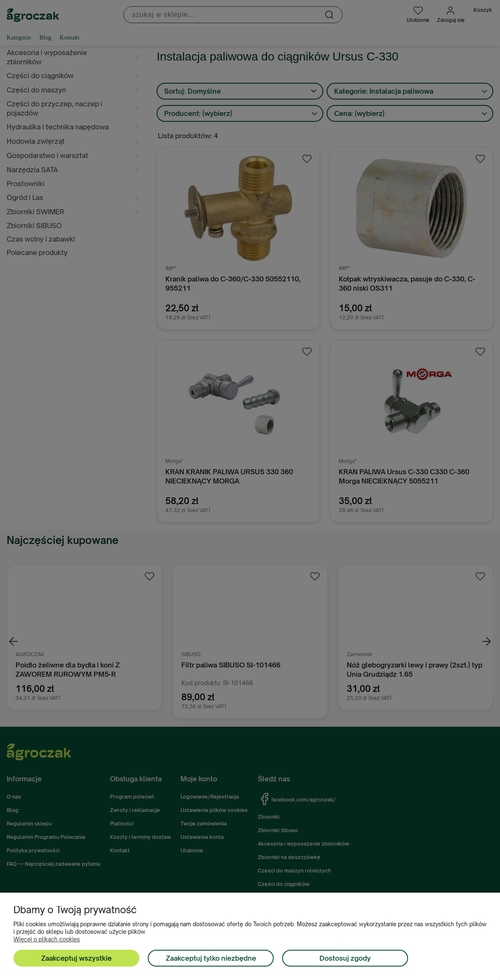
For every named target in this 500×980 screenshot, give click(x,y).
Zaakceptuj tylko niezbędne (211, 958)
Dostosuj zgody (345, 958)
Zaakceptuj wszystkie (76, 958)
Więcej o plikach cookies (47, 939)
